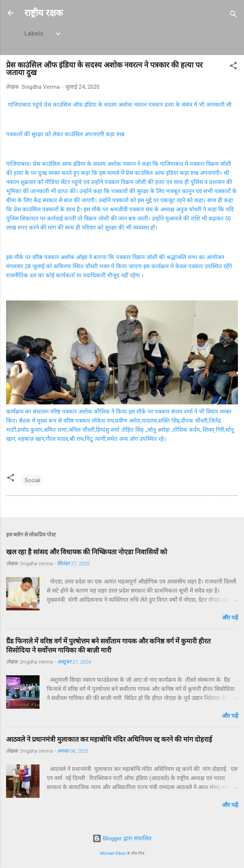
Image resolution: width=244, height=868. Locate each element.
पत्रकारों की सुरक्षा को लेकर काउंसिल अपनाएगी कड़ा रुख (65, 134)
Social (32, 480)
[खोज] (233, 15)
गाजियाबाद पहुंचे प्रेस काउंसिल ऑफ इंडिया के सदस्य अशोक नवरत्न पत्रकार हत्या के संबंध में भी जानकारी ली (119, 105)
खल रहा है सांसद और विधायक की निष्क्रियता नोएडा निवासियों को (87, 552)
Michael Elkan (113, 853)
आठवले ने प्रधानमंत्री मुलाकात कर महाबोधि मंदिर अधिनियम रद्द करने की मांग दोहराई (109, 739)
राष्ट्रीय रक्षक (44, 13)
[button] (233, 67)
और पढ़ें (230, 618)
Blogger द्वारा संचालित (122, 838)
